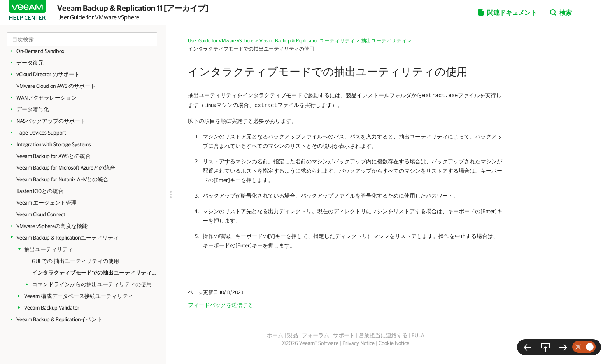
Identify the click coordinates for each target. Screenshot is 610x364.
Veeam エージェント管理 (46, 203)
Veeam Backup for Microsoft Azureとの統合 (66, 168)
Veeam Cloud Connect (41, 214)
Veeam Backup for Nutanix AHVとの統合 (62, 179)
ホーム (275, 335)
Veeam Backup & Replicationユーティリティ (67, 238)
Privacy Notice (358, 343)
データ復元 (30, 63)
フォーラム (316, 335)
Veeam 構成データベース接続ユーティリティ (79, 296)
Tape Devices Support (41, 133)
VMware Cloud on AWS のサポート (56, 86)
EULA (418, 335)
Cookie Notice (394, 343)
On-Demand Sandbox (40, 51)
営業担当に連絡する (383, 335)
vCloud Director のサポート (48, 74)
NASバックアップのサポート (51, 121)
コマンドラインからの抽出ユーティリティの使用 (92, 284)
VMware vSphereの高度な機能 (52, 226)
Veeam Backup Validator (52, 308)
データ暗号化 (33, 109)
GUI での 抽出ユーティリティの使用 (75, 261)
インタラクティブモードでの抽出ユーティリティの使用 (95, 273)
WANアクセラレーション (46, 98)
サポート (344, 335)
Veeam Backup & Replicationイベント (59, 319)
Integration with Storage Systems (54, 144)
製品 (293, 335)
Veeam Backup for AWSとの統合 (53, 156)
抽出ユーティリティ (49, 249)
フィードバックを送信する (221, 305)
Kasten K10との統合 (40, 191)
